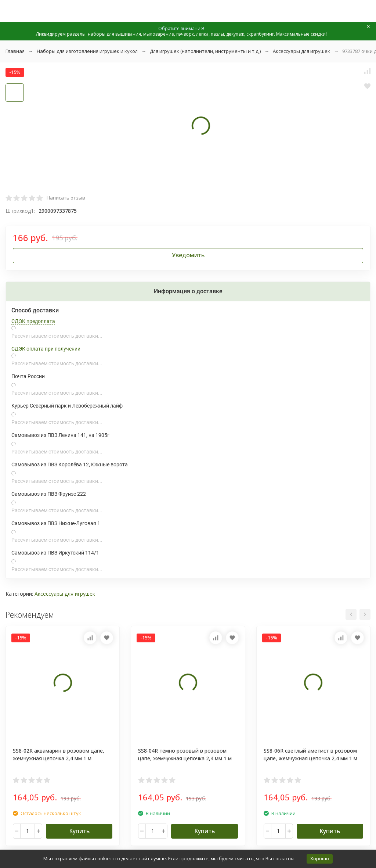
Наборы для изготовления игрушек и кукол (87, 51)
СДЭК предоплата (33, 321)
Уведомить (188, 255)
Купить (79, 831)
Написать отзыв (66, 198)
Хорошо (320, 858)
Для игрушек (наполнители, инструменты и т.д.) (205, 51)
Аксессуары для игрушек (301, 51)
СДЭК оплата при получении (46, 349)
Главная (15, 51)
